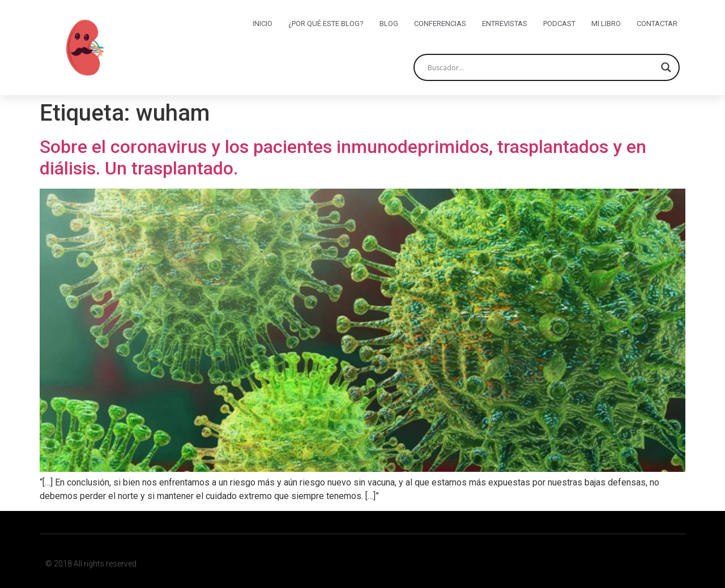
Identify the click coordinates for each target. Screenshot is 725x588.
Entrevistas (505, 24)
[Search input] (541, 67)
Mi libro (606, 24)
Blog (389, 24)
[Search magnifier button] (666, 67)
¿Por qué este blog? (326, 24)
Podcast (559, 24)
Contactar (657, 24)
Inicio (263, 24)
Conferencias (440, 24)
